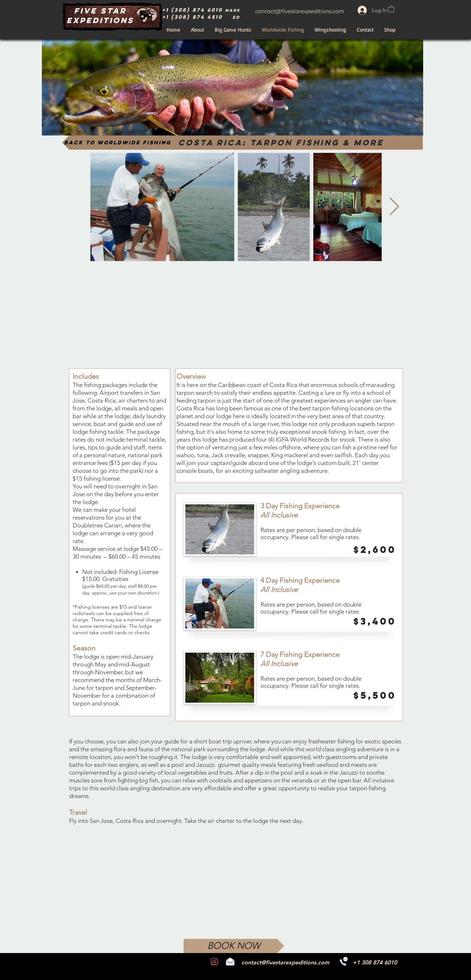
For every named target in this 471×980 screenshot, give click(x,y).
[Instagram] (214, 962)
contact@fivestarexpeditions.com (300, 11)
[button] (391, 9)
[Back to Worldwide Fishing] (118, 143)
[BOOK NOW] (234, 946)
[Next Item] (394, 207)
